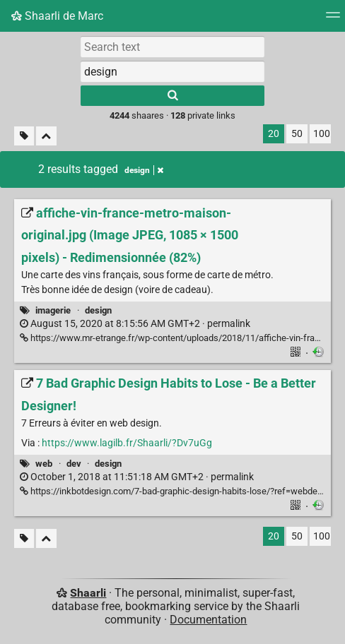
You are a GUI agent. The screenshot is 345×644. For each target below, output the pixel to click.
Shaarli (88, 593)
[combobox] (172, 71)
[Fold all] (46, 136)
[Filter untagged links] (24, 136)
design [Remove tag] (144, 170)
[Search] (172, 96)
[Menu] (333, 19)
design (98, 310)
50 (297, 134)
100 (322, 134)
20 (274, 134)
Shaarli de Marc (57, 16)
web (44, 464)
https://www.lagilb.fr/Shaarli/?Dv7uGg (127, 443)
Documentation (208, 620)
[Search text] (172, 47)
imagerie (53, 310)
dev (74, 464)
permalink (135, 324)
